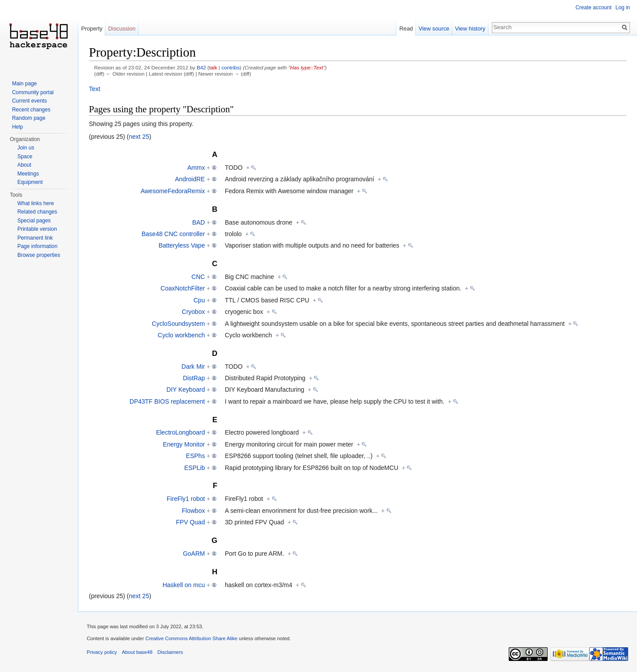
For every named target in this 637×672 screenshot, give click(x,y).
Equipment (30, 182)
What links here (36, 203)
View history (470, 29)
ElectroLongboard (181, 432)
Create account (593, 8)
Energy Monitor (184, 444)
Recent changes (31, 110)
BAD (198, 222)
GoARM (194, 554)
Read (406, 29)
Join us (26, 148)
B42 (201, 67)
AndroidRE (190, 179)
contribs (231, 67)
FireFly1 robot (186, 499)
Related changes (37, 212)
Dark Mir (193, 367)
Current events (29, 101)
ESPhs (195, 456)
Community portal (33, 92)
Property (92, 29)
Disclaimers (170, 652)
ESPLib (194, 468)
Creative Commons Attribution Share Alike (191, 638)
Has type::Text (307, 67)
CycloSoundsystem (178, 324)
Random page (29, 118)
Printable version (37, 229)
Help (17, 127)
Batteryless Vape (182, 245)
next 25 (139, 137)
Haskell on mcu (184, 585)
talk (213, 67)
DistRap (194, 378)
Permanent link (35, 238)
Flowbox (193, 511)
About (24, 165)
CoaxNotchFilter (183, 288)
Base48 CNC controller (173, 234)
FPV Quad (190, 522)
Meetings (28, 174)
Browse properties (39, 255)
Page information (37, 246)
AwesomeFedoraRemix (173, 191)
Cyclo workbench (182, 335)
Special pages (34, 221)
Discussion (122, 29)
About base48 (137, 652)
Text (95, 89)
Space (25, 157)
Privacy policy (102, 652)
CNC (198, 277)
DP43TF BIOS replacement (167, 401)
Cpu (199, 300)
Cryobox (193, 312)
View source (434, 29)
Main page (24, 84)
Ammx (196, 168)
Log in (623, 8)
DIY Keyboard (186, 389)
